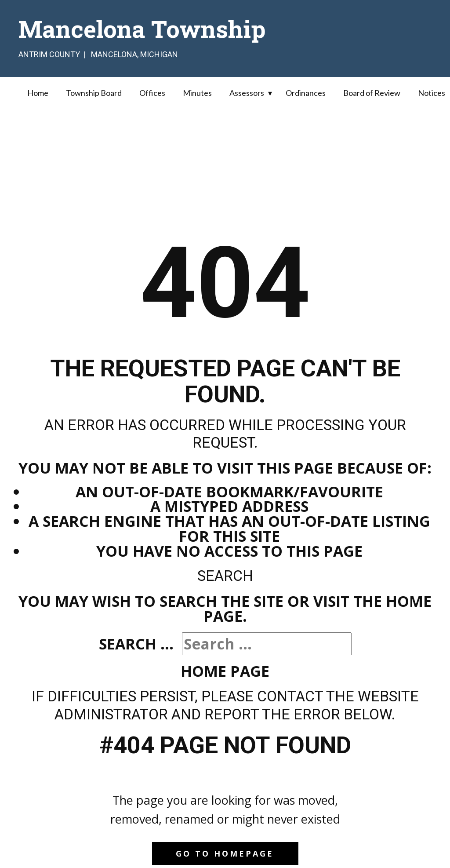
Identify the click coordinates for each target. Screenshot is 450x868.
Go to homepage (225, 853)
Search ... (136, 644)
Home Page (225, 671)
